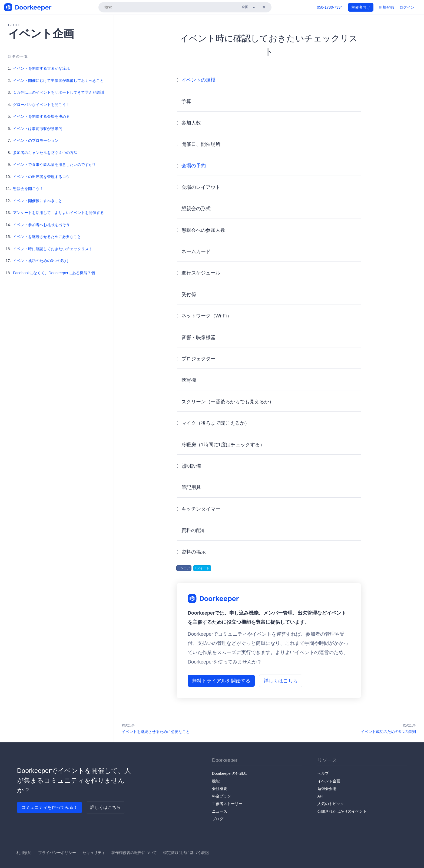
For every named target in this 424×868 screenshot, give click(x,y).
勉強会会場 (327, 789)
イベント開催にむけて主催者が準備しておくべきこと (58, 81)
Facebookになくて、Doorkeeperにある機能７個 (54, 273)
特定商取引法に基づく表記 (186, 853)
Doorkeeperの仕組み (229, 773)
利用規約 (24, 853)
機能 (216, 781)
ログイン (407, 7)
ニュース (220, 811)
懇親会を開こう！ (28, 189)
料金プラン (221, 796)
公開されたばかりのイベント (342, 811)
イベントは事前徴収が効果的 (38, 129)
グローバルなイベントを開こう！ (41, 105)
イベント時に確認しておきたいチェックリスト (53, 249)
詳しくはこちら (281, 681)
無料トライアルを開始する (221, 681)
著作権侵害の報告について (134, 853)
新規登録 (386, 7)
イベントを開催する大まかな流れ (41, 68)
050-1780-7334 (330, 7)
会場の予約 (194, 166)
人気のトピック (331, 804)
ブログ (218, 819)
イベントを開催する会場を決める (41, 116)
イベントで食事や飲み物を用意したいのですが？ (55, 165)
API (321, 796)
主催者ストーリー (227, 804)
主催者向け (361, 7)
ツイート (202, 568)
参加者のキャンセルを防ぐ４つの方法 (45, 153)
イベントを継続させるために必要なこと (47, 237)
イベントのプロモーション (36, 140)
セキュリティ (94, 853)
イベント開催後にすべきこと (38, 201)
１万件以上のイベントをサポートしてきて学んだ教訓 (58, 92)
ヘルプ (323, 773)
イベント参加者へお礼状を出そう (41, 225)
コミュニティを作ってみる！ (49, 807)
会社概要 (220, 789)
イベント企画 (329, 781)
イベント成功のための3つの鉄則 (41, 261)
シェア (184, 568)
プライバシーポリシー (57, 853)
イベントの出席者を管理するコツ (41, 177)
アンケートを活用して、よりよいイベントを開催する (58, 213)
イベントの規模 (198, 80)
